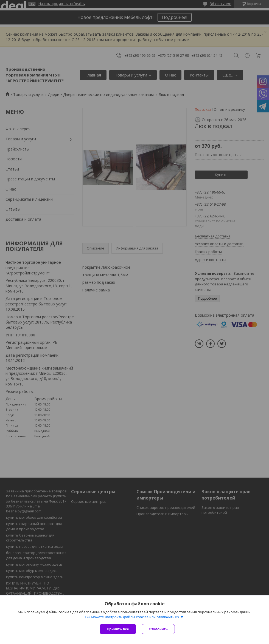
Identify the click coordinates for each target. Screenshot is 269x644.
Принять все (118, 629)
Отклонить (158, 629)
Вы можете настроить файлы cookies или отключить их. (133, 617)
